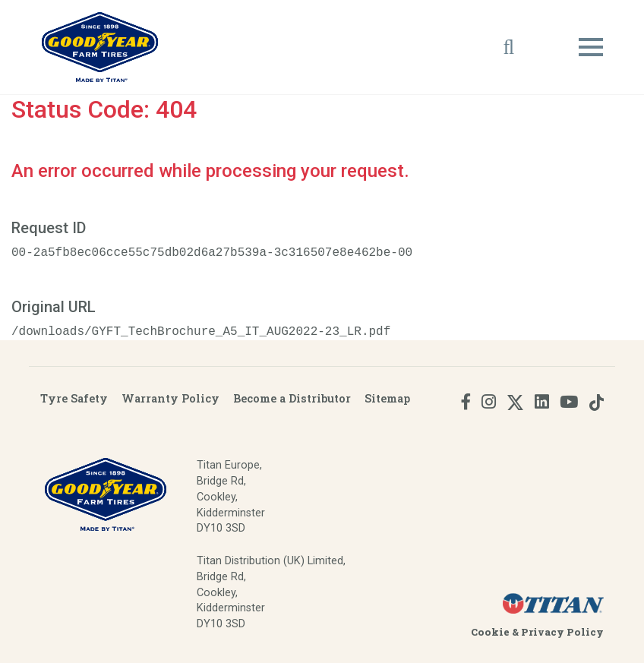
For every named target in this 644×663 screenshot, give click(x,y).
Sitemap (387, 398)
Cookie (490, 632)
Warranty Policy (170, 398)
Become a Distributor (292, 398)
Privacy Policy (562, 632)
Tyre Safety (74, 398)
